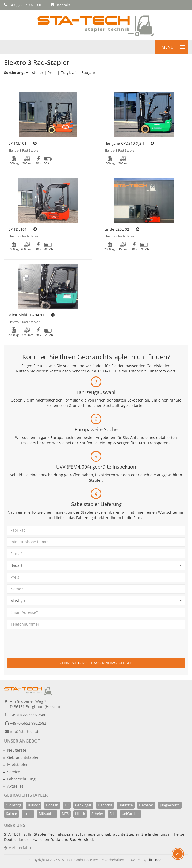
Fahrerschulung (21, 779)
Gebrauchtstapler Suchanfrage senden (96, 663)
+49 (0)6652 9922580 (28, 715)
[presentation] (48, 647)
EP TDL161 (18, 229)
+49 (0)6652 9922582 (28, 723)
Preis (52, 72)
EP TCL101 (17, 143)
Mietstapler (18, 765)
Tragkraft (69, 72)
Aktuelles (15, 786)
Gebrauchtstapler (23, 757)
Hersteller (34, 72)
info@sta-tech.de (25, 731)
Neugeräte (17, 750)
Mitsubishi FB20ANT (26, 315)
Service (14, 772)
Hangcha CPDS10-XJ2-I (124, 143)
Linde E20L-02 (117, 229)
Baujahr (88, 72)
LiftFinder (155, 860)
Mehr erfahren (19, 848)
